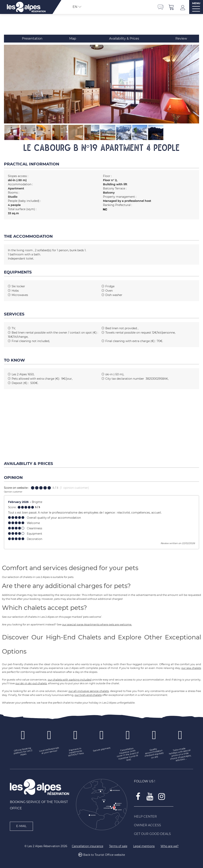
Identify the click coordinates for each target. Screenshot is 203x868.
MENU (196, 3)
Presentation (32, 38)
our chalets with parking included (70, 680)
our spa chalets (191, 668)
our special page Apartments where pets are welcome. (97, 624)
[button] (171, 7)
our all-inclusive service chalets (89, 691)
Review (181, 38)
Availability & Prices (124, 38)
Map (73, 38)
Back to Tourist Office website (104, 855)
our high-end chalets (88, 695)
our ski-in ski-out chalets (31, 683)
